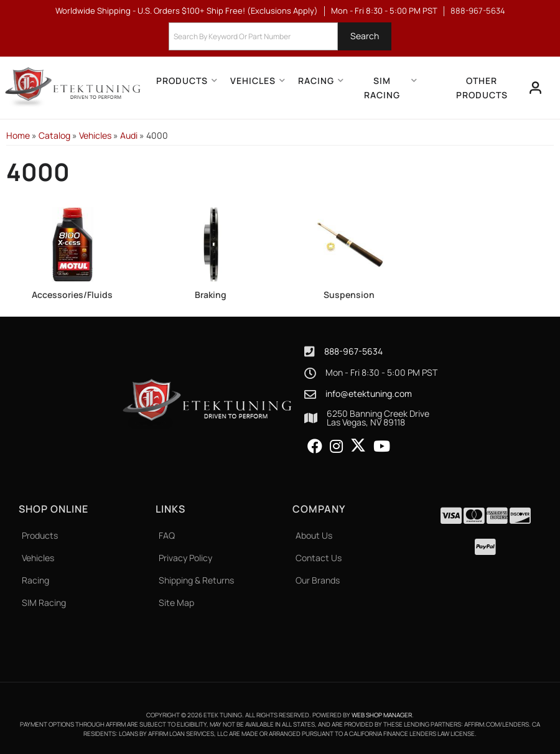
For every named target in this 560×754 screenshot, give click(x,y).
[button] (280, 36)
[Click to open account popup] (536, 88)
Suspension (349, 295)
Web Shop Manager (382, 715)
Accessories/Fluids (72, 295)
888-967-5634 (353, 351)
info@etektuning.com (369, 394)
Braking (211, 295)
